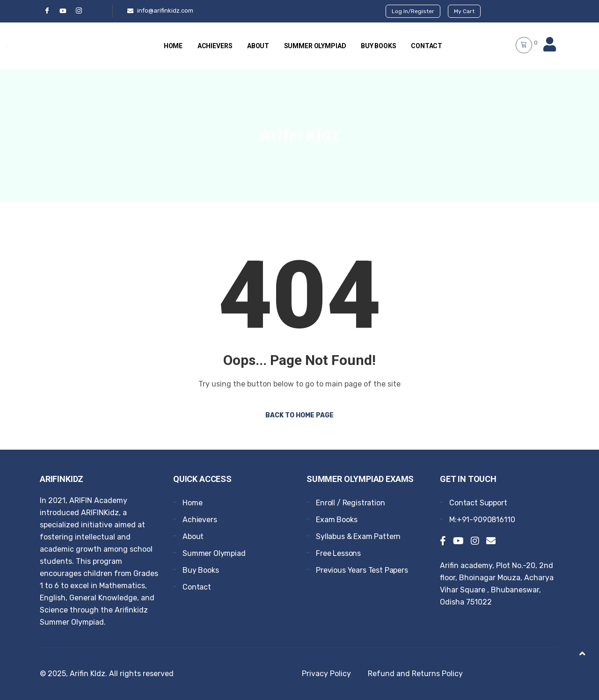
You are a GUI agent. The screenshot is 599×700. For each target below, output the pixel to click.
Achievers (215, 46)
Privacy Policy (326, 674)
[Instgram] (79, 11)
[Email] (491, 542)
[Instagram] (475, 542)
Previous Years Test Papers (362, 570)
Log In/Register (413, 11)
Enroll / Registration (351, 503)
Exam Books (336, 520)
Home (172, 46)
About (258, 46)
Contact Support (478, 503)
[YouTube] (63, 11)
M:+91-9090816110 (482, 520)
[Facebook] (47, 11)
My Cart (464, 11)
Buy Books (379, 46)
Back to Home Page (299, 415)
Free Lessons (338, 553)
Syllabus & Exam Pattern (358, 536)
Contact (427, 46)
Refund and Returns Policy (415, 674)
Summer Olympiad (315, 46)
